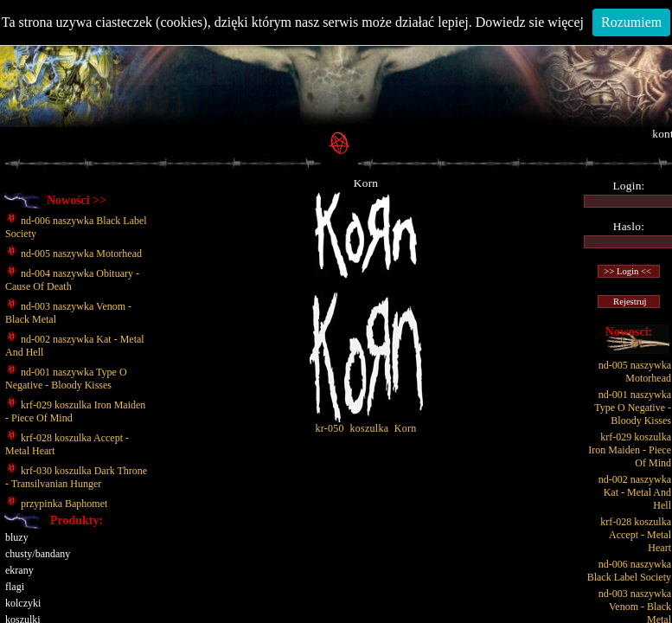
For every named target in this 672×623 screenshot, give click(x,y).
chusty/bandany (38, 554)
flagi (15, 587)
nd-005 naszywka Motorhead (74, 254)
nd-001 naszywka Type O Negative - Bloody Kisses (66, 379)
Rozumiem (631, 22)
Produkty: (77, 520)
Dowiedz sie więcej (530, 22)
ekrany (19, 570)
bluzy (17, 537)
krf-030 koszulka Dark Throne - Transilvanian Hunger (76, 477)
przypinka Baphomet (56, 504)
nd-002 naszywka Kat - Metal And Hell (635, 492)
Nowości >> (77, 200)
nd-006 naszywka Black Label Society (629, 571)
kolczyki (23, 603)
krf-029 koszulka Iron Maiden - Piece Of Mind (630, 450)
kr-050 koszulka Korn (366, 424)
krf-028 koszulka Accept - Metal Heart (636, 535)
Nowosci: (629, 332)
